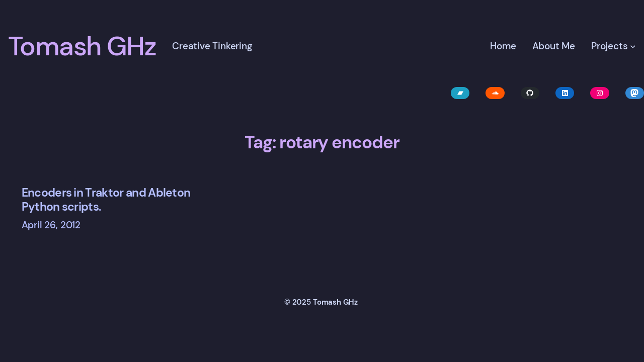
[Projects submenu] (633, 46)
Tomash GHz (82, 46)
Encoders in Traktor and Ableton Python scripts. (106, 200)
